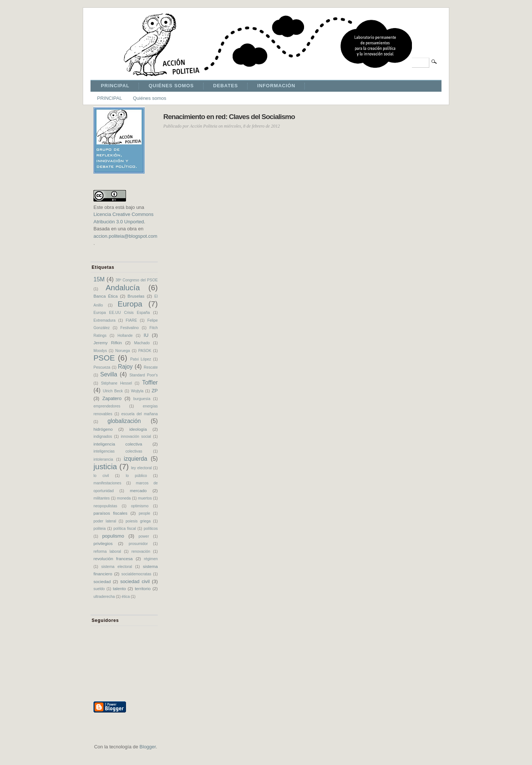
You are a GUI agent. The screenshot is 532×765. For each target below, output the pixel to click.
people (144, 513)
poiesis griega (138, 521)
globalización (124, 421)
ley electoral (141, 468)
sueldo (99, 589)
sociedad (102, 581)
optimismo (140, 506)
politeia (100, 529)
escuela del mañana (139, 414)
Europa (130, 304)
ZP (155, 391)
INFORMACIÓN (276, 86)
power (144, 536)
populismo (113, 536)
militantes (102, 498)
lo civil (101, 476)
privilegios (103, 543)
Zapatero (112, 398)
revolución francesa (113, 558)
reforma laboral (107, 551)
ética (126, 597)
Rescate (151, 367)
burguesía (142, 399)
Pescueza (102, 367)
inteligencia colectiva (118, 444)
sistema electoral (117, 567)
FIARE (131, 320)
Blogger (148, 747)
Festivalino (130, 328)
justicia (105, 466)
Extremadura (104, 320)
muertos (145, 498)
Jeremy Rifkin (108, 343)
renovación (141, 551)
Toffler (150, 382)
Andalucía (123, 287)
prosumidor (138, 544)
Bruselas (136, 296)
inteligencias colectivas (118, 451)
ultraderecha (104, 597)
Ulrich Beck (113, 391)
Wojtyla (137, 391)
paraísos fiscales (110, 513)
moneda (124, 498)
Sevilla (109, 374)
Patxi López (141, 359)
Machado (142, 343)
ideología (138, 429)
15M (99, 279)
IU (146, 335)
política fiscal (125, 529)
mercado (138, 490)
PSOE (104, 358)
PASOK (145, 351)
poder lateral (105, 521)
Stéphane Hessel (116, 383)
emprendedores (107, 406)
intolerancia (103, 459)
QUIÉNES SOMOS (171, 86)
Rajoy (125, 367)
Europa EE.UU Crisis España (122, 313)
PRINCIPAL (115, 86)
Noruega (123, 351)
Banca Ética (105, 296)
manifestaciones (107, 483)
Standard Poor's (144, 375)
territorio (143, 588)
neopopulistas (105, 506)
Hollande (125, 336)
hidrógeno (103, 429)
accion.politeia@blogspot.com (125, 236)
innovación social (136, 436)
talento (120, 588)
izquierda (135, 459)
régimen (151, 559)
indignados (103, 436)
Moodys (100, 351)
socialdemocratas (137, 574)
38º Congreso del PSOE (137, 280)
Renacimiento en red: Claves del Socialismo (229, 117)
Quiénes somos (150, 98)
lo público (136, 476)
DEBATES (226, 86)
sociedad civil (135, 581)
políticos (151, 529)
